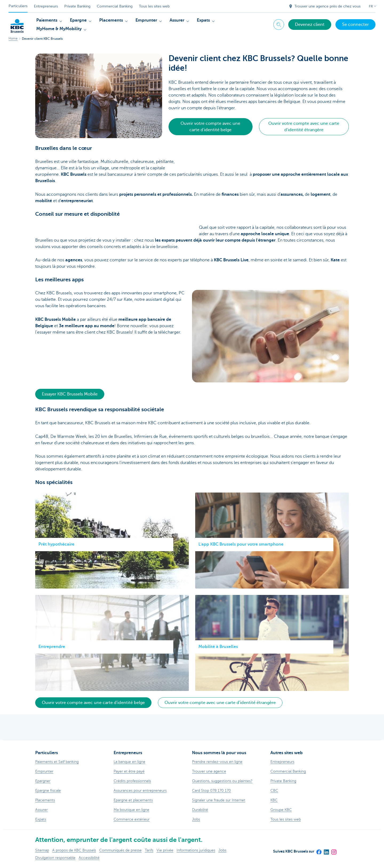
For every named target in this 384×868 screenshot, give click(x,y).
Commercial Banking (115, 6)
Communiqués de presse (120, 850)
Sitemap (42, 850)
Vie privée (165, 850)
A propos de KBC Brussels (74, 850)
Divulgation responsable (55, 858)
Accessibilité (89, 858)
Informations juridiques (196, 850)
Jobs (222, 850)
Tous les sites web (154, 6)
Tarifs (149, 850)
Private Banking (77, 6)
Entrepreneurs (46, 6)
